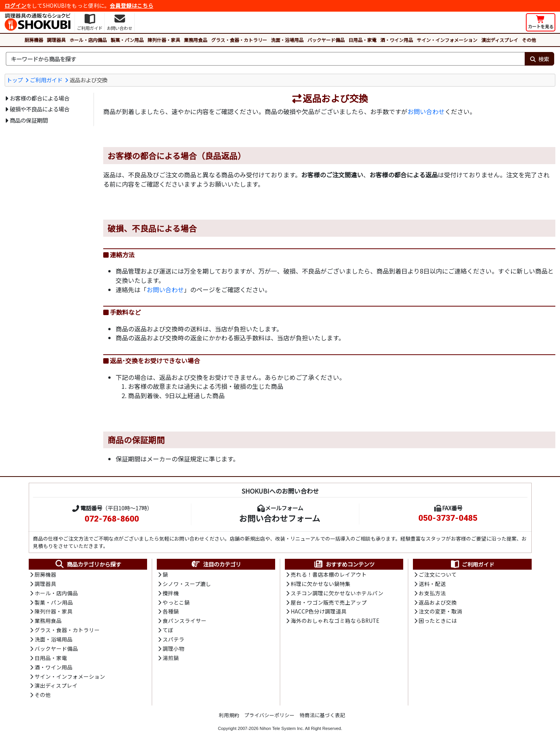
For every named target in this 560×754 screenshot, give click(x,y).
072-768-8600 (112, 519)
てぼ (168, 632)
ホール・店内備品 (88, 40)
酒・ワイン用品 (397, 40)
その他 (529, 40)
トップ (15, 80)
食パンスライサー (185, 622)
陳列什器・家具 (164, 40)
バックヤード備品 (326, 40)
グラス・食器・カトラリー (239, 40)
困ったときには (438, 622)
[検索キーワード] (265, 59)
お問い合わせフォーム (280, 518)
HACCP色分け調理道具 (319, 613)
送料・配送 (432, 585)
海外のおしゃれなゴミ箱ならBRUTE (335, 622)
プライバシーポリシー (269, 718)
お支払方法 (432, 594)
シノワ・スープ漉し (187, 585)
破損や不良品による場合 (40, 109)
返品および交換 (438, 604)
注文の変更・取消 (440, 613)
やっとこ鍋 (176, 604)
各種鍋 (171, 613)
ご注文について (438, 575)
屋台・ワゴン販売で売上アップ (329, 604)
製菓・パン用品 (127, 40)
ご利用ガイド (46, 80)
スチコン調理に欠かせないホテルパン (337, 594)
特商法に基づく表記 (322, 718)
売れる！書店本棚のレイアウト (329, 575)
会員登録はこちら (132, 5)
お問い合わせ (426, 112)
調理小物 (173, 651)
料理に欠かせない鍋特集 (321, 585)
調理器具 (56, 40)
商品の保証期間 (29, 120)
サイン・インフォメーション (447, 40)
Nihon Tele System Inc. (282, 732)
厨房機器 (34, 40)
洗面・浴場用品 (287, 40)
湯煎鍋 (171, 660)
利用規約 (229, 718)
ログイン (16, 5)
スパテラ (173, 641)
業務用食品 (196, 40)
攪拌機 (171, 594)
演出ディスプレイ (500, 40)
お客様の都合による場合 (40, 98)
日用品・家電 (362, 40)
